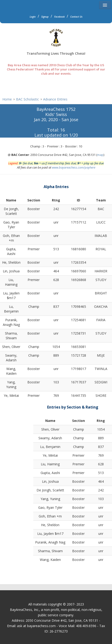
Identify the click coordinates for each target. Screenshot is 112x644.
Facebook (59, 17)
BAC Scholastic (27, 99)
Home (7, 99)
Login (33, 17)
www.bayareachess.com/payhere (74, 167)
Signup (45, 17)
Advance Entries (55, 99)
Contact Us (76, 17)
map (100, 155)
